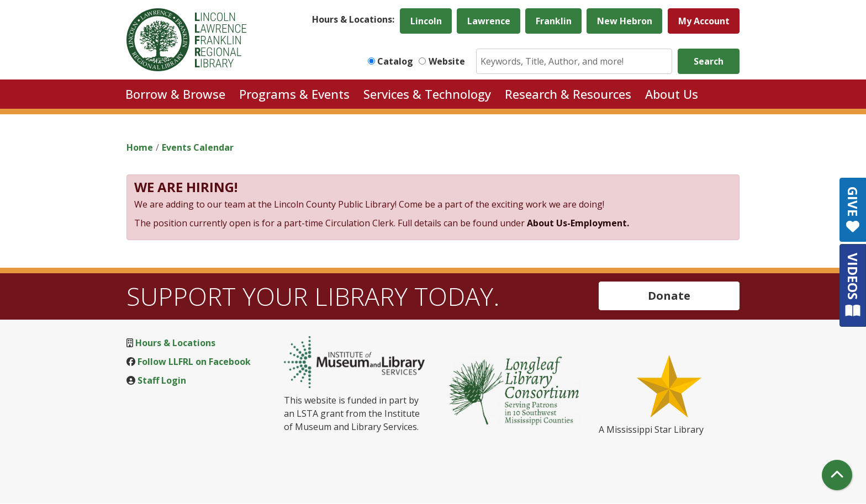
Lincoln (426, 21)
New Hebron (625, 21)
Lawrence (489, 21)
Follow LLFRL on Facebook (194, 362)
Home (140, 147)
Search (709, 61)
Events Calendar (198, 147)
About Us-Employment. (578, 223)
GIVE (853, 210)
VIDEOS (853, 285)
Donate (669, 296)
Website (447, 61)
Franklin (554, 21)
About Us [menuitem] (672, 94)
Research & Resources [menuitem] (568, 94)
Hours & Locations (175, 343)
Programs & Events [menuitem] (294, 94)
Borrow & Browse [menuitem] (175, 94)
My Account (704, 21)
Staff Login (162, 380)
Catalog (395, 61)
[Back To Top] (837, 475)
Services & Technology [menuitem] (427, 94)
